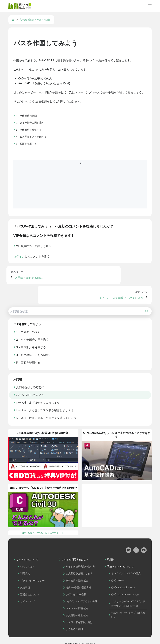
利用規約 (26, 568)
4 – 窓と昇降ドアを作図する (35, 346)
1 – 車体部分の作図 (29, 323)
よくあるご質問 (75, 623)
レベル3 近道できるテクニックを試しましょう (47, 411)
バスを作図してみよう (47, 43)
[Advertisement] (80, 190)
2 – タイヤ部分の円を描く (34, 331)
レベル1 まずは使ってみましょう (122, 287)
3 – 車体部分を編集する (32, 338)
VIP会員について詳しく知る (35, 253)
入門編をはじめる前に (31, 287)
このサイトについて (28, 555)
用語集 (110, 555)
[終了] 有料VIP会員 (76, 589)
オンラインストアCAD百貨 (125, 568)
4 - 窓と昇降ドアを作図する (33, 142)
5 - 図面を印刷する (28, 149)
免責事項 (26, 582)
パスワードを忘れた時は (79, 616)
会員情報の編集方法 (77, 609)
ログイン (20, 263)
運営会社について (31, 589)
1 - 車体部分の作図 (28, 121)
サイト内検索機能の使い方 (81, 561)
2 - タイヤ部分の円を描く (31, 128)
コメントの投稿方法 (77, 602)
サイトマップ (29, 595)
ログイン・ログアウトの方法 (82, 595)
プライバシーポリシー (34, 575)
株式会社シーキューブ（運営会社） (128, 609)
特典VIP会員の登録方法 (79, 582)
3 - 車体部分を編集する (30, 135)
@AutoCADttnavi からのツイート (43, 528)
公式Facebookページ (122, 582)
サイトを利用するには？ (75, 555)
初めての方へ (29, 561)
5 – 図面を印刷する (29, 353)
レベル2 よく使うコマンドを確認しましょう (46, 404)
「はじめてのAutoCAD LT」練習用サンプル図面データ (128, 598)
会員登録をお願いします (79, 568)
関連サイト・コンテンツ (120, 561)
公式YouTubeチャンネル (124, 589)
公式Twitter (117, 575)
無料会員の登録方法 (77, 575)
